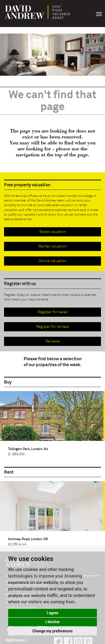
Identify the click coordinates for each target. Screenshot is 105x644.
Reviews (53, 341)
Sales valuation (53, 232)
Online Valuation (53, 261)
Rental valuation (53, 246)
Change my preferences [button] (52, 631)
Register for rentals (52, 327)
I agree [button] (52, 613)
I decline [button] (52, 622)
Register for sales (53, 312)
